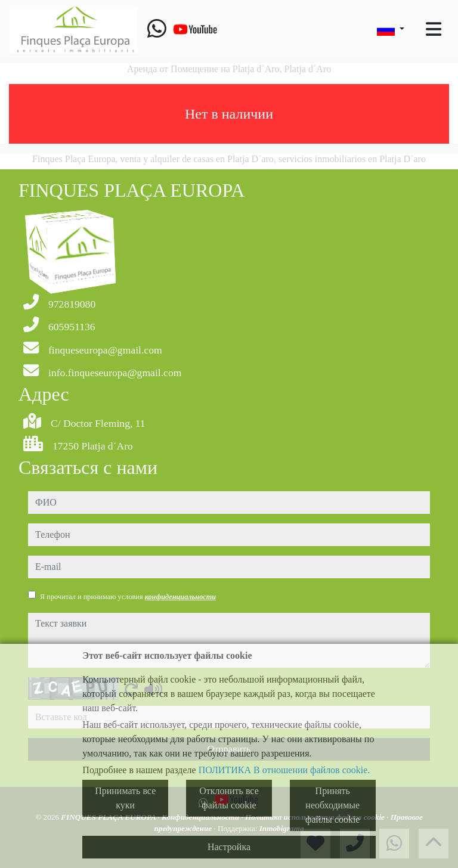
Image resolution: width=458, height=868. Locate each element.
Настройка (229, 847)
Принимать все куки (125, 798)
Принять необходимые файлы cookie (332, 805)
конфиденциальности (181, 597)
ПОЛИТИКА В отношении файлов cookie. (284, 770)
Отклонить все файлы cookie (229, 798)
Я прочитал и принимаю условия (128, 597)
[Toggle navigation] (434, 29)
